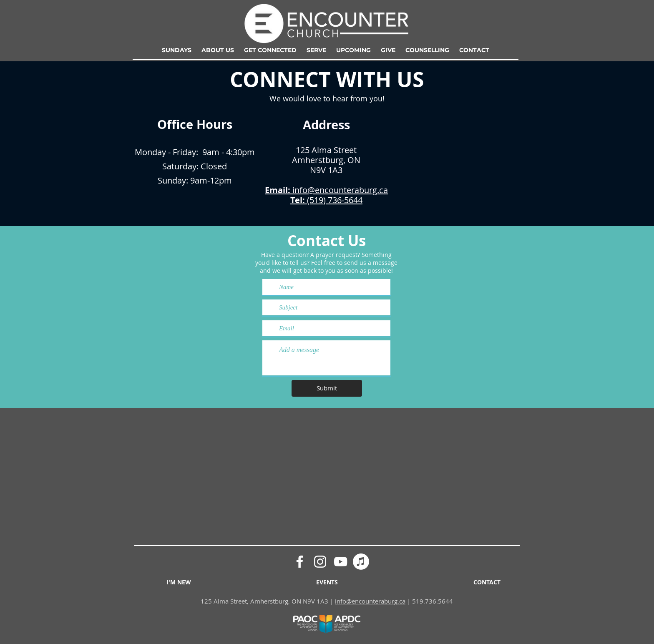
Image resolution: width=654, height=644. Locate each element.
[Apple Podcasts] (361, 562)
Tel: (298, 200)
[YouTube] (341, 562)
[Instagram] (320, 562)
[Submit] (327, 388)
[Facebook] (300, 562)
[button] (218, 50)
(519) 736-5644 (334, 200)
